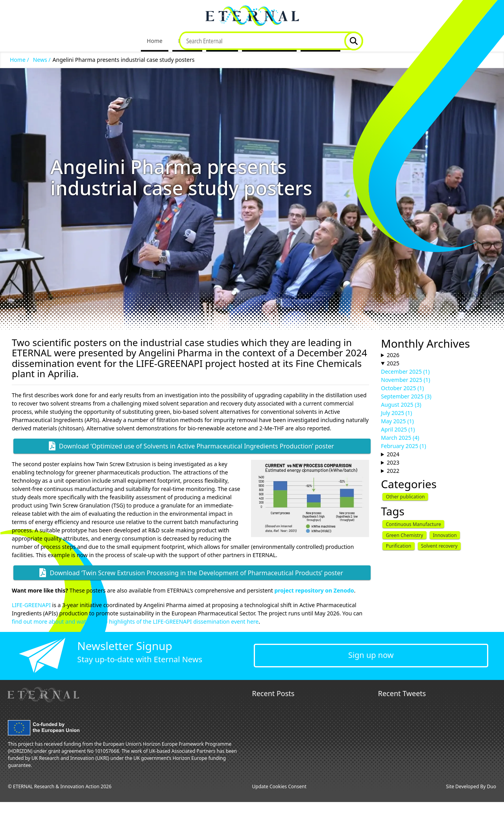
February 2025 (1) (403, 446)
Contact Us (320, 41)
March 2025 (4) (400, 438)
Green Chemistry (405, 535)
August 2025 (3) (401, 405)
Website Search (354, 41)
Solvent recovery (439, 546)
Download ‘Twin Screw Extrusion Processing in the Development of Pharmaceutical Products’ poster (196, 573)
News (219, 41)
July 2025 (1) (396, 413)
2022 (393, 471)
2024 (393, 454)
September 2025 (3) (406, 396)
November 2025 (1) (405, 380)
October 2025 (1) (402, 388)
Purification (399, 546)
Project (187, 41)
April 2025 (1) (398, 429)
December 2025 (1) (405, 371)
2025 (393, 363)
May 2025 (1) (397, 421)
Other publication (405, 497)
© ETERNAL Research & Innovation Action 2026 (60, 786)
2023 (393, 462)
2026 (393, 355)
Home (155, 41)
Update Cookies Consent (279, 786)
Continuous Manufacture (414, 524)
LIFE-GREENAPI (31, 605)
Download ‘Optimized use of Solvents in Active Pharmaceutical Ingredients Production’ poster (197, 446)
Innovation (445, 535)
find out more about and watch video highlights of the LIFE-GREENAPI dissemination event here (135, 621)
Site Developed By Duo (471, 786)
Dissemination (266, 41)
